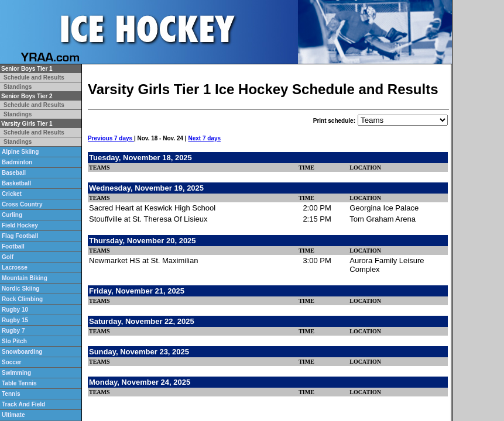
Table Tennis (19, 383)
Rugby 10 (15, 310)
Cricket (12, 194)
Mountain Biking (25, 278)
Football (13, 246)
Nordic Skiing (20, 289)
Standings (18, 87)
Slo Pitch (14, 341)
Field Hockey (20, 225)
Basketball (16, 183)
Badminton (17, 162)
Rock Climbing (22, 299)
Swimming (16, 373)
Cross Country (22, 204)
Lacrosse (15, 268)
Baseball (14, 173)
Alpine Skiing (20, 152)
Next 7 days (204, 138)
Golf (8, 257)
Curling (12, 215)
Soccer (11, 362)
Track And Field (23, 404)
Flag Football (20, 236)
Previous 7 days (111, 138)
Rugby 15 (15, 320)
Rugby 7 (13, 331)
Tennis (11, 394)
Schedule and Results (34, 77)
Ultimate (13, 415)
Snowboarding (22, 352)
